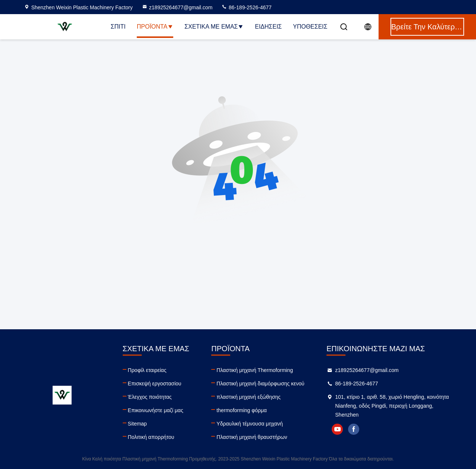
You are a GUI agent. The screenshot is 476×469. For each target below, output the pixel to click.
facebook (354, 429)
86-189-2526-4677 (246, 7)
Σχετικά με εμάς (214, 27)
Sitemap (137, 424)
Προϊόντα (155, 27)
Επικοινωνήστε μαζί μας (156, 410)
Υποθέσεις (310, 27)
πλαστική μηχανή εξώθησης (248, 397)
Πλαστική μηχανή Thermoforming (255, 370)
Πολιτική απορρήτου (151, 437)
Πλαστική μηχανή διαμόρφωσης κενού (260, 384)
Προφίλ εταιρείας (147, 370)
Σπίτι (118, 27)
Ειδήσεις (268, 27)
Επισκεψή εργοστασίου (155, 384)
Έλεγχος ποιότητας (150, 397)
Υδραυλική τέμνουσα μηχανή (250, 424)
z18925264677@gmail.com (177, 7)
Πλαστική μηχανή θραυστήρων (252, 437)
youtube (337, 429)
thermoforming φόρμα (242, 410)
